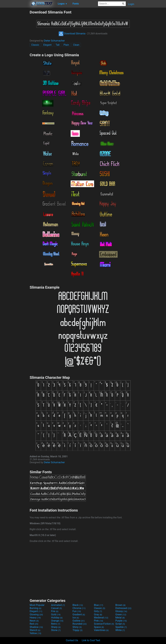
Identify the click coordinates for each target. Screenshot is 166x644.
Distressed (123, 608)
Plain (66, 45)
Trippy (77, 630)
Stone (56, 630)
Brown (120, 605)
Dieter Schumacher (54, 41)
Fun (77, 611)
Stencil (35, 630)
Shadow (36, 627)
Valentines (101, 630)
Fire (55, 611)
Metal (120, 618)
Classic (35, 45)
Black (78, 605)
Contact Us (72, 640)
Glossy (121, 611)
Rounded (80, 624)
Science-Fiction (104, 624)
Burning (35, 608)
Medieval (101, 618)
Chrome (79, 608)
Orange (57, 621)
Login (131, 4)
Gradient (79, 614)
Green (121, 614)
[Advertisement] (15, 56)
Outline (79, 621)
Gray (98, 614)
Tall (58, 45)
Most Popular (37, 605)
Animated (58, 605)
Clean (76, 45)
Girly (98, 611)
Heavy (35, 618)
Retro (56, 624)
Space (99, 627)
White (120, 630)
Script (120, 624)
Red (34, 624)
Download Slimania (72, 34)
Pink (99, 621)
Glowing (36, 614)
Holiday (57, 618)
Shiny (77, 627)
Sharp (56, 627)
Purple (121, 621)
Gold (56, 614)
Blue (99, 605)
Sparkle (121, 627)
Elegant (47, 45)
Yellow (35, 633)
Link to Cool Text (91, 640)
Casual (56, 608)
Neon (34, 621)
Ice (76, 618)
